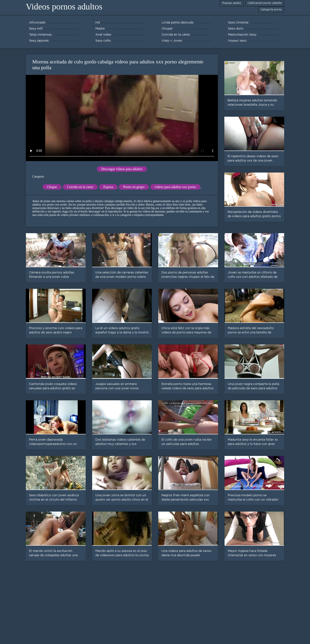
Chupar (52, 187)
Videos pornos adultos (64, 7)
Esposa (108, 187)
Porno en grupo (134, 187)
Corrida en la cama (80, 187)
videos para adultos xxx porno (175, 187)
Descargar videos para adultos (122, 169)
